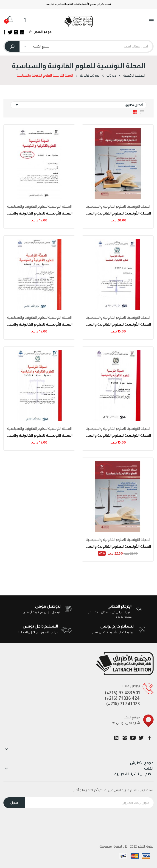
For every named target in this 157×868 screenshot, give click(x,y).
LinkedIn (116, 738)
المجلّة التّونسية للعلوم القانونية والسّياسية (118, 213)
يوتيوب (133, 738)
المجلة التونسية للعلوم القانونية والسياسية (118, 206)
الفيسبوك (149, 738)
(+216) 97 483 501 (122, 693)
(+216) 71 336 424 (122, 698)
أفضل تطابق (78, 105)
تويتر (141, 738)
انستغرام (125, 738)
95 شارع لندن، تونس (126, 723)
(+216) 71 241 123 (123, 704)
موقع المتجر (40, 32)
